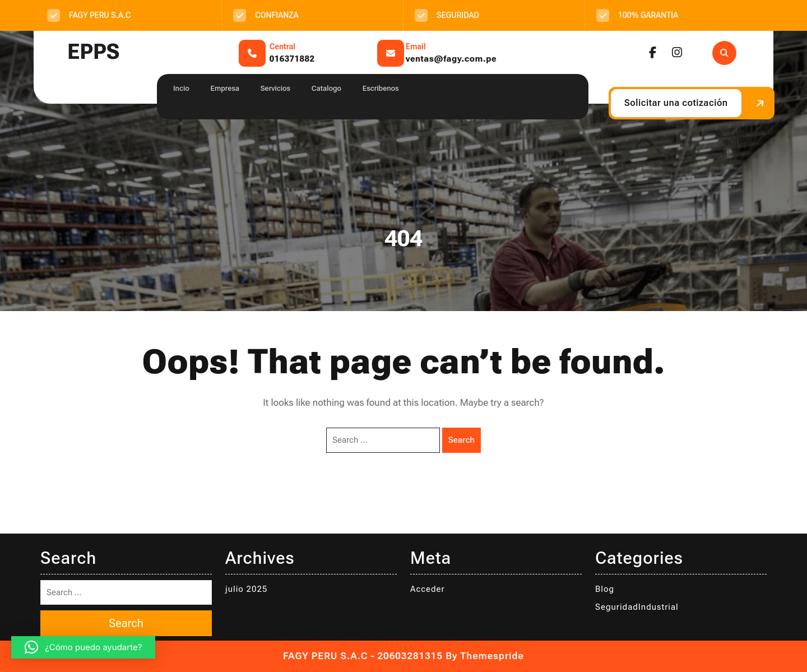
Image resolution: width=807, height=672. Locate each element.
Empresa (225, 88)
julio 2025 (246, 589)
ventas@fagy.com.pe (451, 59)
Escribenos (381, 88)
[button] (83, 647)
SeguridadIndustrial (637, 607)
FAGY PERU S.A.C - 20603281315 (363, 656)
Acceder (428, 589)
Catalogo (326, 88)
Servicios (275, 88)
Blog (605, 589)
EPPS (93, 52)
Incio (181, 88)
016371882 (292, 59)
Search (462, 440)
